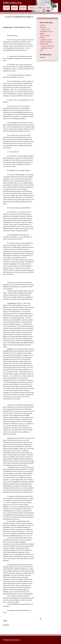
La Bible (40, 8)
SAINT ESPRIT (44, 44)
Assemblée (43, 27)
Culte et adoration (45, 36)
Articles (15, 8)
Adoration (43, 25)
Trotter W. (43, 57)
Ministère (42, 38)
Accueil (6, 8)
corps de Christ (45, 29)
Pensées (23, 8)
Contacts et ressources (11, 640)
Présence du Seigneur (46, 42)
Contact (48, 8)
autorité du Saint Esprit (47, 46)
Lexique (31, 8)
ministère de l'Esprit (46, 40)
